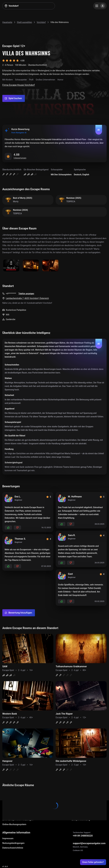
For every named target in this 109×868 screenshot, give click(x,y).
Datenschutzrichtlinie (13, 848)
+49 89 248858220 (83, 836)
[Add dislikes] (17, 528)
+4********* (11, 294)
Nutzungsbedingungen (13, 843)
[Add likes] (8, 528)
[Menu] (100, 6)
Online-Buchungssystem (14, 824)
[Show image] (11, 266)
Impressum (8, 838)
